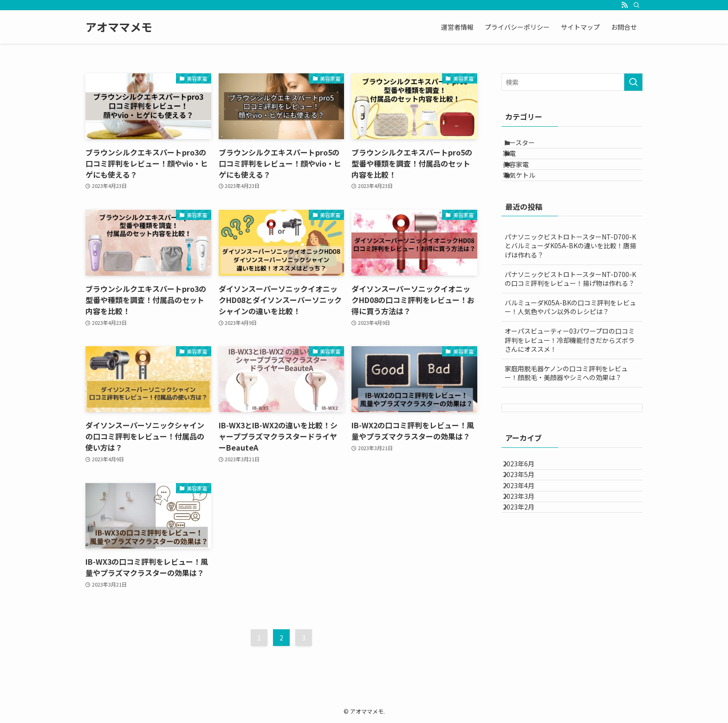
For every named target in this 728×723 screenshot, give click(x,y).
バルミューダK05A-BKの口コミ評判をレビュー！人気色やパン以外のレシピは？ (570, 341)
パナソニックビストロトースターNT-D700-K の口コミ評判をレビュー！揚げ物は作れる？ (570, 313)
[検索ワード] (572, 82)
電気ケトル (529, 205)
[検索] (637, 5)
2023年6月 (527, 502)
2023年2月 (527, 579)
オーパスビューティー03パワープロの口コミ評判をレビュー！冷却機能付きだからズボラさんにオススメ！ (570, 374)
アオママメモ (119, 27)
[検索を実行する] (633, 82)
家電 (520, 166)
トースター (529, 147)
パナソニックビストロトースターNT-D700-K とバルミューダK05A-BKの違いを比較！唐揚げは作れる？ (570, 280)
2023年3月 (527, 560)
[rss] (624, 5)
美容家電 (526, 185)
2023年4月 (527, 541)
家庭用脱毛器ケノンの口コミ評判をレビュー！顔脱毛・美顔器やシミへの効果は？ (566, 407)
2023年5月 (527, 521)
